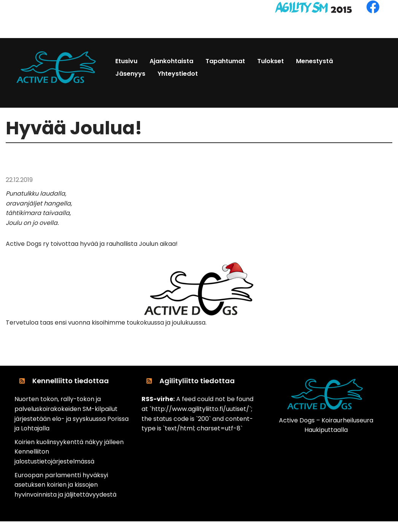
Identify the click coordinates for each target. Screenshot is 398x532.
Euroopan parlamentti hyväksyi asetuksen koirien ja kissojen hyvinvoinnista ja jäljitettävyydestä (65, 485)
